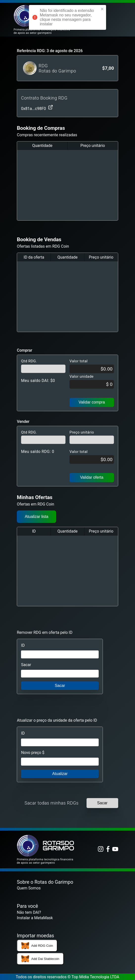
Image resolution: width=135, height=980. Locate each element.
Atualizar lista (36, 517)
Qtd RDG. (29, 361)
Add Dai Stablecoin (40, 959)
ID (23, 645)
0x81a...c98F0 (37, 108)
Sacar (26, 665)
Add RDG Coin (37, 946)
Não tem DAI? (29, 912)
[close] (102, 10)
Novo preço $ (33, 753)
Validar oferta (92, 477)
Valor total (79, 361)
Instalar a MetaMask (35, 918)
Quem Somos (29, 888)
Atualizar (60, 774)
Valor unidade (81, 376)
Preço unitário (82, 432)
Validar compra (92, 402)
